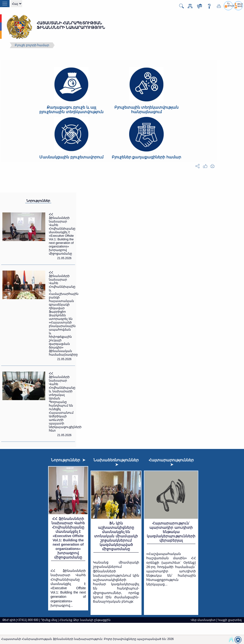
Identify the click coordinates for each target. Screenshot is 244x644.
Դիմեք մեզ (49, 620)
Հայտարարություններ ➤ (171, 462)
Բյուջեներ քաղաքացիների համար (146, 157)
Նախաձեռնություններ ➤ (116, 462)
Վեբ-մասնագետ (203, 620)
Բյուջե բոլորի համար (32, 45)
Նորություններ (38, 201)
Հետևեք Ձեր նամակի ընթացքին (85, 620)
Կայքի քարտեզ (230, 620)
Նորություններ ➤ (68, 460)
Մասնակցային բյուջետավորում (71, 157)
